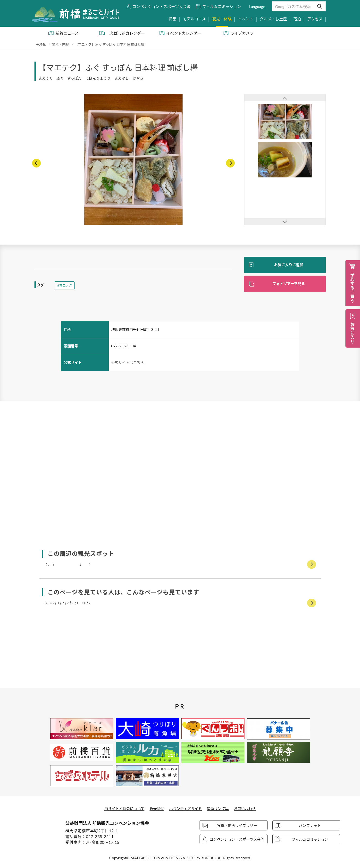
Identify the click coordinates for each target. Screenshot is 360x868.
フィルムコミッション (222, 6)
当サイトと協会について (121, 808)
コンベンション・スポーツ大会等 (161, 6)
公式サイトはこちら (128, 362)
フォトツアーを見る (289, 284)
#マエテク (65, 285)
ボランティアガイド (186, 808)
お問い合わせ (248, 808)
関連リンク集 (220, 808)
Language (257, 6)
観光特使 (156, 808)
